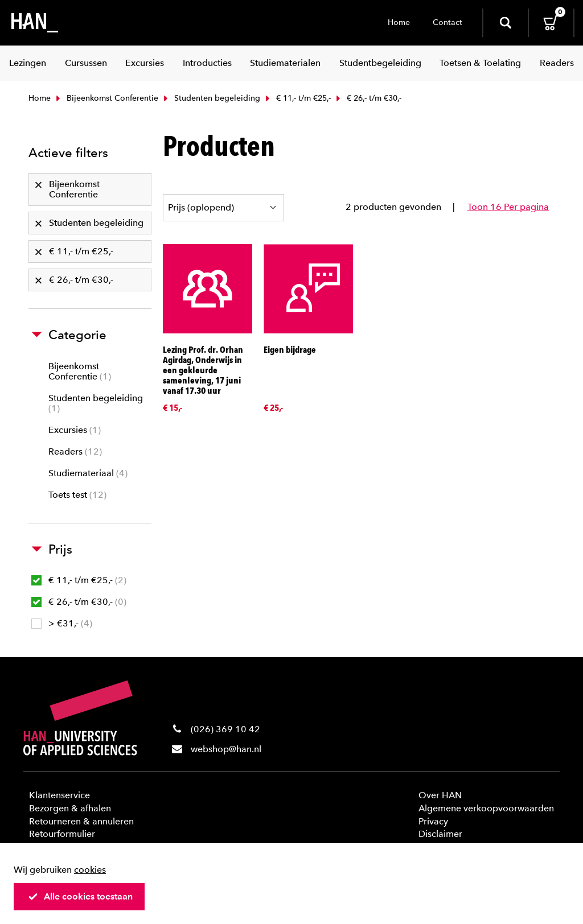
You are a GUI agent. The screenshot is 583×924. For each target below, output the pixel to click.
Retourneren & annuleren (81, 821)
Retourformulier (62, 834)
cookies (90, 870)
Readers (75, 451)
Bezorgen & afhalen (70, 808)
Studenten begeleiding (211, 98)
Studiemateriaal (88, 473)
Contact (447, 22)
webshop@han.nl (226, 749)
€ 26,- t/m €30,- (79, 602)
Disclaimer (440, 834)
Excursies (75, 430)
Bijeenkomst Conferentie (106, 98)
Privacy (433, 821)
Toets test (77, 495)
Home (399, 22)
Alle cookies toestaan (80, 896)
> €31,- (62, 623)
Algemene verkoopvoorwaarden (486, 808)
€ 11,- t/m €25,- (297, 98)
